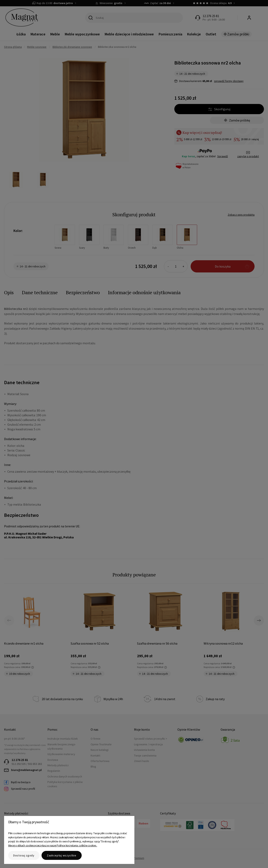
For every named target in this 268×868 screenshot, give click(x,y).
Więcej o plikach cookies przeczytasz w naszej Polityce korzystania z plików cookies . (53, 846)
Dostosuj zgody (24, 855)
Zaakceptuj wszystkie (62, 855)
